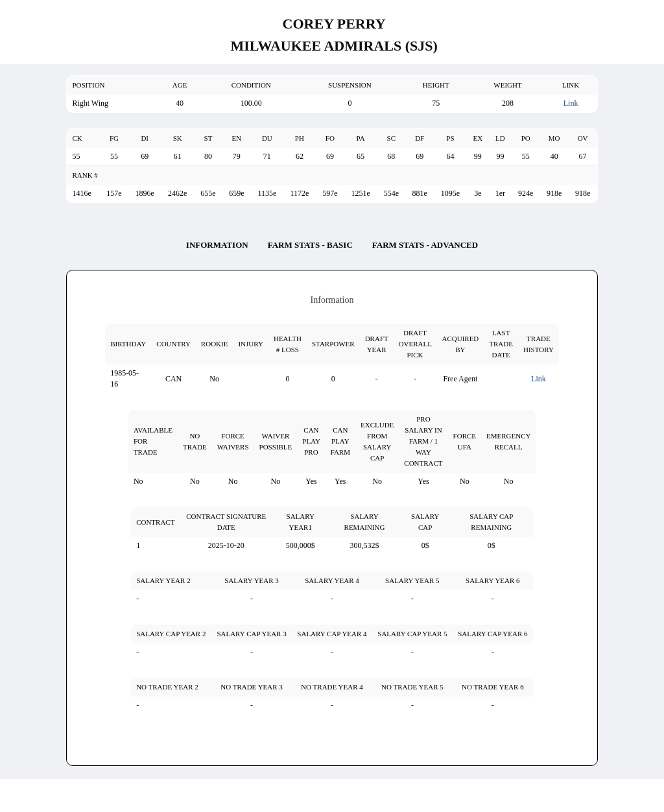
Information (217, 245)
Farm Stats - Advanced (425, 245)
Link (571, 103)
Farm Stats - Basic (310, 245)
